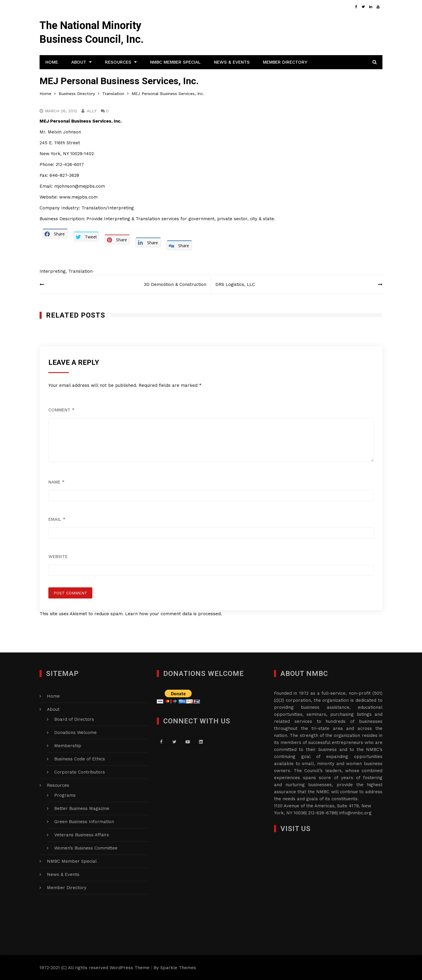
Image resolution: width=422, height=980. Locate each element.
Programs (65, 795)
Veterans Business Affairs (82, 835)
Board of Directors (74, 719)
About (79, 62)
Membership (68, 746)
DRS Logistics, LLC (235, 284)
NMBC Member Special (175, 62)
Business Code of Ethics (80, 759)
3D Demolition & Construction (175, 284)
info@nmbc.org (355, 813)
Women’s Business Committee (86, 848)
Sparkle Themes (178, 968)
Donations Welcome (75, 733)
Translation (80, 271)
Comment (61, 410)
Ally (92, 111)
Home (52, 62)
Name (56, 482)
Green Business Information (84, 822)
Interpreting (53, 271)
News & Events (232, 62)
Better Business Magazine (82, 808)
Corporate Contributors (80, 772)
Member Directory (285, 62)
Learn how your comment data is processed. (173, 614)
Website (58, 557)
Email (57, 519)
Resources (118, 62)
